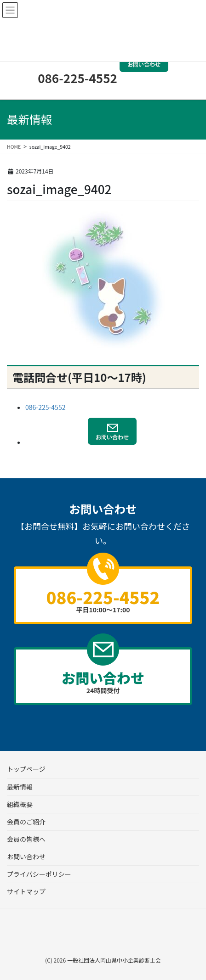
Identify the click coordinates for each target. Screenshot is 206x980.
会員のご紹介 (26, 822)
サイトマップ (26, 891)
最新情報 (20, 787)
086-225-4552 (77, 78)
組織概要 (20, 804)
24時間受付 (103, 681)
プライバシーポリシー (39, 874)
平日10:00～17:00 (103, 599)
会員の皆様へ (26, 839)
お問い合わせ (26, 857)
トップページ (26, 769)
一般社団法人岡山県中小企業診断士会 (114, 960)
